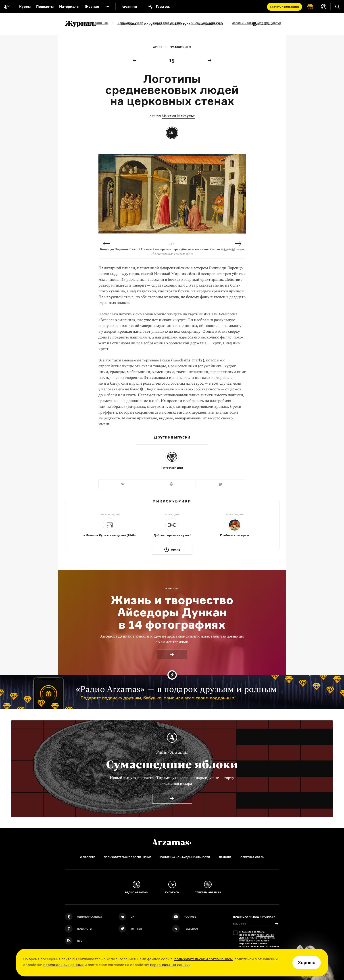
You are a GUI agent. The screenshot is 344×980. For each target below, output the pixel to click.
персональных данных (64, 965)
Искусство (153, 24)
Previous (106, 244)
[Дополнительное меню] (107, 7)
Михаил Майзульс (178, 116)
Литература (180, 24)
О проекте (88, 857)
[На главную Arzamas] (7, 7)
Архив (158, 47)
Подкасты (45, 7)
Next (238, 244)
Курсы (25, 7)
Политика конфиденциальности (185, 857)
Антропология (211, 24)
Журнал (92, 7)
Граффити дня (180, 47)
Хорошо (307, 963)
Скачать (285, 7)
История (129, 24)
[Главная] (172, 842)
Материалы (69, 7)
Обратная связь (252, 857)
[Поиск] (337, 7)
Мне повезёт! (267, 24)
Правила (225, 857)
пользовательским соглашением (203, 959)
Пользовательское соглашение (128, 857)
